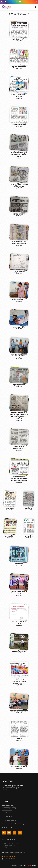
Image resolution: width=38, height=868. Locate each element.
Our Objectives (7, 816)
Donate (7, 812)
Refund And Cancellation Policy (13, 824)
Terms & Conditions (9, 820)
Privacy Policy (7, 827)
